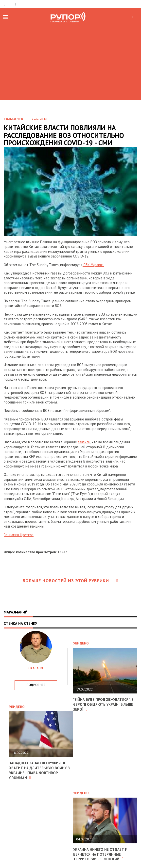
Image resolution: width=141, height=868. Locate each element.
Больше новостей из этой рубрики (70, 580)
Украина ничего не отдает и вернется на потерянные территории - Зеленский (100, 853)
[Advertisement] (70, 61)
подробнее (36, 685)
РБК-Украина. (94, 265)
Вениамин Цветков (19, 535)
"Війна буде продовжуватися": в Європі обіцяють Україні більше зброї (104, 704)
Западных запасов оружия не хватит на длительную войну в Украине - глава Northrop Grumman (40, 770)
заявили (84, 442)
